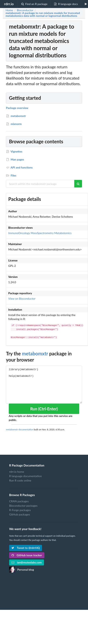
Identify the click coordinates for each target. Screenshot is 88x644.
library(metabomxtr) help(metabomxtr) (44, 385)
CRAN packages (19, 501)
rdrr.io (9, 4)
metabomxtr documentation (20, 429)
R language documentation (25, 476)
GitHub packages (20, 514)
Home (9, 10)
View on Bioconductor (22, 299)
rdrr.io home (17, 472)
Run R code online (20, 480)
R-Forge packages (20, 510)
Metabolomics (63, 233)
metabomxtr (35, 353)
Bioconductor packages (23, 506)
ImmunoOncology (19, 233)
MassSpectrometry (42, 233)
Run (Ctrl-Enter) (44, 409)
